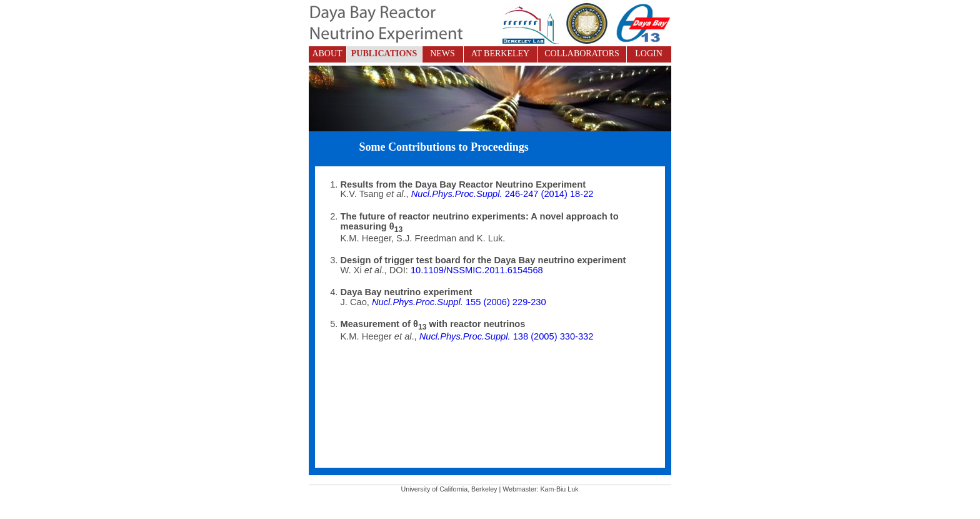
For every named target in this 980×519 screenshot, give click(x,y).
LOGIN (649, 53)
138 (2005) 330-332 (505, 336)
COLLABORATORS (582, 53)
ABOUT (327, 53)
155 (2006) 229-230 (459, 302)
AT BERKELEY (500, 53)
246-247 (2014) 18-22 (502, 194)
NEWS (442, 53)
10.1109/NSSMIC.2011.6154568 (477, 270)
